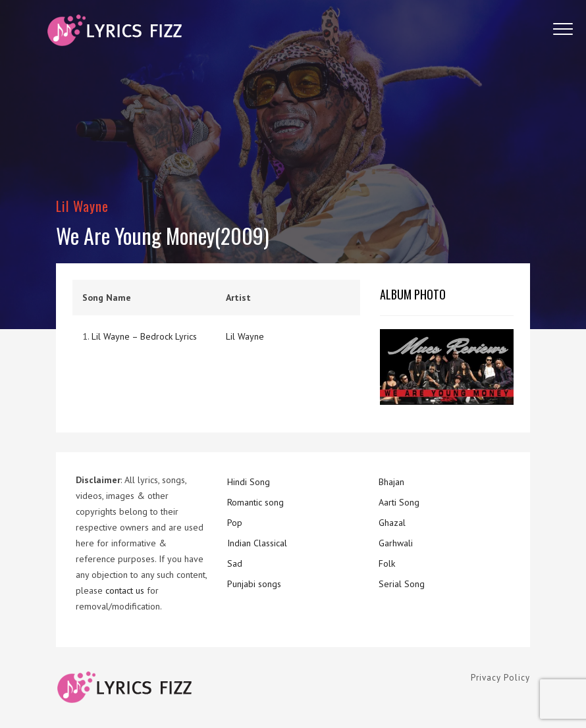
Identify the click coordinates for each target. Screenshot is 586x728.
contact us (125, 590)
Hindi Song (249, 482)
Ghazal (392, 523)
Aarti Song (399, 502)
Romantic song (255, 502)
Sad (235, 563)
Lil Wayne (82, 206)
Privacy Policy (500, 678)
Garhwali (396, 543)
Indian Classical (257, 543)
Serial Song (402, 584)
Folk (387, 563)
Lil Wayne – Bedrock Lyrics (144, 336)
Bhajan (391, 482)
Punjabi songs (254, 584)
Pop (235, 523)
